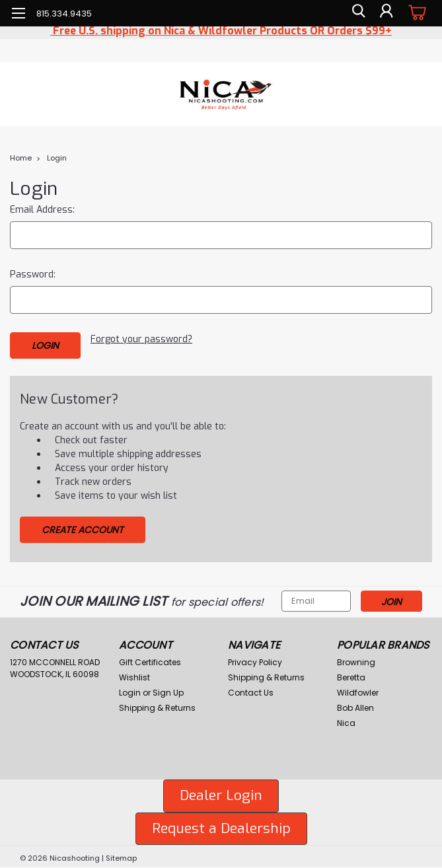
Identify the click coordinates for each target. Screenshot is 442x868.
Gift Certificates (150, 659)
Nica (346, 720)
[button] (221, 793)
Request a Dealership (221, 825)
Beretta (351, 674)
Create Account (83, 526)
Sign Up (168, 689)
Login (57, 158)
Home (21, 158)
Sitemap (121, 855)
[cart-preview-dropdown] (415, 13)
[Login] (386, 13)
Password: (33, 274)
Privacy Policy (255, 659)
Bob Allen (355, 705)
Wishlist (134, 674)
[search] (356, 13)
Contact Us (251, 689)
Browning (356, 659)
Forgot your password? (141, 339)
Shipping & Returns (157, 705)
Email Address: (42, 210)
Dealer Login (221, 792)
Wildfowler (358, 689)
